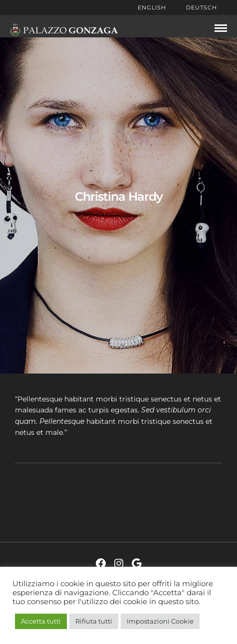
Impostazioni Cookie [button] (160, 621)
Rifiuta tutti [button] (94, 621)
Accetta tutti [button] (41, 621)
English (152, 7)
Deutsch (202, 7)
